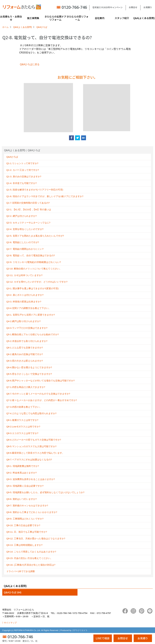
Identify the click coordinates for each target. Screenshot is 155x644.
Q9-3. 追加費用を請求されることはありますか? (31, 479)
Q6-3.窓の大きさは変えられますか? (25, 361)
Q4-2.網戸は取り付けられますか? (23, 321)
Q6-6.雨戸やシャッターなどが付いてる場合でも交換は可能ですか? (40, 381)
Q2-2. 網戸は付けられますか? (21, 216)
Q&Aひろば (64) (13, 592)
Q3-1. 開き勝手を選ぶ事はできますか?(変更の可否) (32, 288)
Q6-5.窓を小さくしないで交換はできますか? (29, 374)
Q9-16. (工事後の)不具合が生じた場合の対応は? (31, 565)
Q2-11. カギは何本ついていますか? (24, 275)
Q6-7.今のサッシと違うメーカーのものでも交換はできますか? (38, 394)
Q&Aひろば (12, 157)
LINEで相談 (103, 638)
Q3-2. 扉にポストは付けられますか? (25, 295)
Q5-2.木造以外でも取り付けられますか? (27, 341)
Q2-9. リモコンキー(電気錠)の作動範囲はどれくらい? (34, 262)
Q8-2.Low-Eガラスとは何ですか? (23, 427)
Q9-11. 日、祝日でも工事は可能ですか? (27, 532)
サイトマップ (10, 623)
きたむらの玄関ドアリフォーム (55, 18)
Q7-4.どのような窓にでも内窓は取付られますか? (31, 413)
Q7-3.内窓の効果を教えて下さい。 (24, 407)
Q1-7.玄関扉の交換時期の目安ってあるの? (28, 203)
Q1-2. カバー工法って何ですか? (23, 170)
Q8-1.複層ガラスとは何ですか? (22, 420)
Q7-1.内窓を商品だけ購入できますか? (26, 387)
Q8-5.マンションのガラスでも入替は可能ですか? (31, 446)
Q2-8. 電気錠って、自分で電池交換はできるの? (31, 255)
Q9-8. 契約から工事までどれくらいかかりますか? (32, 512)
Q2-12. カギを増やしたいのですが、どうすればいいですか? (37, 282)
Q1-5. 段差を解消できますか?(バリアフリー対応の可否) (35, 190)
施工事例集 (33, 18)
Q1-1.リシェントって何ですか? (22, 163)
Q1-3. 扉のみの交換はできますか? (24, 176)
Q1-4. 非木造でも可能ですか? (21, 183)
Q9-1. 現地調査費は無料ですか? (23, 466)
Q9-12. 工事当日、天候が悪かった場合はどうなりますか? (36, 538)
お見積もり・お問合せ (11, 18)
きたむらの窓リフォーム (77, 18)
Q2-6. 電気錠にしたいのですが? (23, 242)
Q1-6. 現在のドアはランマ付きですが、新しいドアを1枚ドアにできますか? (45, 196)
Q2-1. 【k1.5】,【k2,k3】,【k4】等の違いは (29, 209)
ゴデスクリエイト (80, 630)
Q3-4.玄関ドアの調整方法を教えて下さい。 (29, 308)
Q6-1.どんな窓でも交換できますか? (25, 348)
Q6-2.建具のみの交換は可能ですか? (25, 354)
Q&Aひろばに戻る (30, 64)
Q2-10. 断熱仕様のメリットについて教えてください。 (34, 269)
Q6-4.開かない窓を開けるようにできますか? (29, 367)
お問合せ (133, 7)
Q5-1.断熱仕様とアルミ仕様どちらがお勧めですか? (33, 334)
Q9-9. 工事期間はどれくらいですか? (25, 519)
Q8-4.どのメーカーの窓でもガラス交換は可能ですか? (34, 440)
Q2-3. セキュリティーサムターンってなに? (28, 223)
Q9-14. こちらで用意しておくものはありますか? (31, 552)
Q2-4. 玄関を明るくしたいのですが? (25, 229)
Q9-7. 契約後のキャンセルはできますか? (27, 506)
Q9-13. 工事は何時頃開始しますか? (24, 545)
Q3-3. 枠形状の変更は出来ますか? (24, 302)
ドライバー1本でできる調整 (21, 571)
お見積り (148, 7)
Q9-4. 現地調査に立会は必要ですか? (25, 486)
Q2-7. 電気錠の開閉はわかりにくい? (25, 249)
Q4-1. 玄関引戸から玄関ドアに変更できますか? (31, 315)
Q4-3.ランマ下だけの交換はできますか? (27, 328)
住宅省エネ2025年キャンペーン (108, 7)
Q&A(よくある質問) (144, 18)
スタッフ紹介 (122, 18)
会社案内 (100, 18)
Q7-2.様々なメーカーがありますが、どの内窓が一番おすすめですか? (42, 400)
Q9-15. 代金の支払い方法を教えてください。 (29, 558)
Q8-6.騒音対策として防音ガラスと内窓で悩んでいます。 (35, 453)
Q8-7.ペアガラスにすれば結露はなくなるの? (29, 460)
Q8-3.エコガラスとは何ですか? (22, 433)
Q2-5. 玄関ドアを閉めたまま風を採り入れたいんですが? (35, 236)
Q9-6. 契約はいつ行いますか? (21, 499)
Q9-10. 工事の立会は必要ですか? (23, 525)
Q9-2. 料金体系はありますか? (21, 473)
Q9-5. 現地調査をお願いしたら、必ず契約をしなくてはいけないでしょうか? (45, 492)
